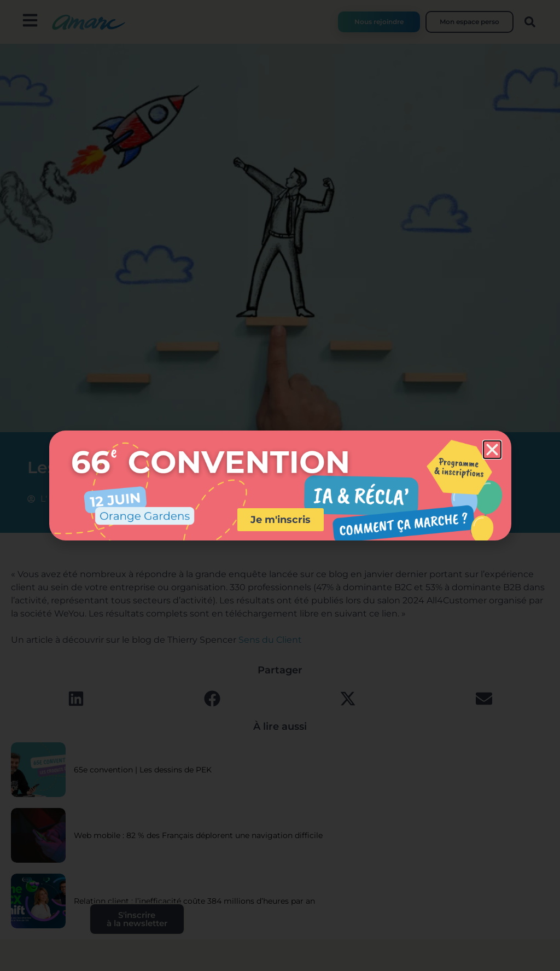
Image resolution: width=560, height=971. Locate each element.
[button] (492, 450)
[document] (280, 485)
